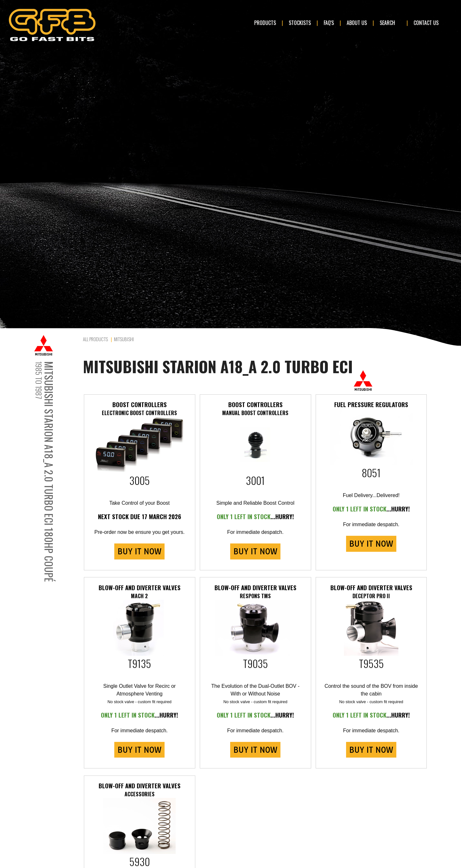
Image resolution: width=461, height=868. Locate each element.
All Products (95, 339)
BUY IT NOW (139, 551)
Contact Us (426, 23)
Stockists (300, 23)
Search (387, 23)
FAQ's (329, 23)
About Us (357, 23)
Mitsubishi (124, 339)
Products (265, 23)
